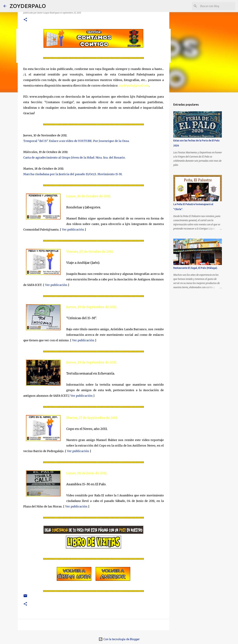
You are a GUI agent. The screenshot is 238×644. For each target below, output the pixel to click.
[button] (25, 20)
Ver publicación (73, 229)
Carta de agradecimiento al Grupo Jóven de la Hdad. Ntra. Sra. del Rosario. (74, 157)
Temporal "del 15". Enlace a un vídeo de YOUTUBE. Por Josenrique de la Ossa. (76, 141)
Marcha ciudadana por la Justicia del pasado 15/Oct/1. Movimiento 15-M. (73, 174)
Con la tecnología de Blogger (119, 639)
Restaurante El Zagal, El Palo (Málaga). (195, 268)
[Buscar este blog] (217, 6)
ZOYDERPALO (28, 6)
